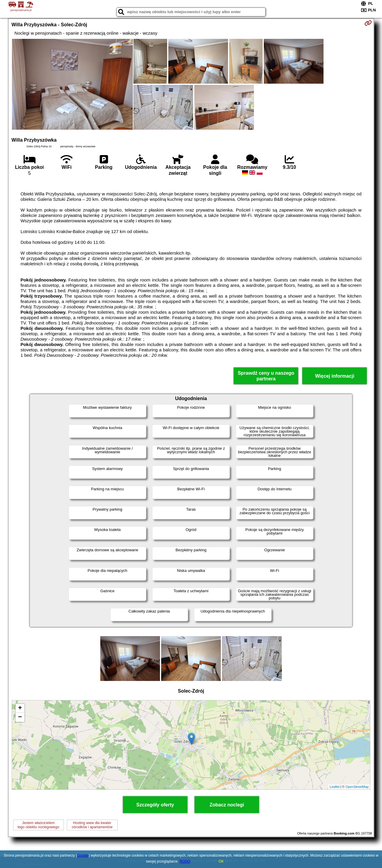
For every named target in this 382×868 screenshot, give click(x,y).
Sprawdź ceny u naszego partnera (266, 376)
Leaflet (335, 787)
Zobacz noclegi (227, 805)
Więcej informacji (335, 376)
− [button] (20, 717)
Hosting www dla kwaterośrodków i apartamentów (92, 825)
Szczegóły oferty (155, 805)
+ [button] (20, 708)
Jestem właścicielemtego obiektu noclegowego (38, 825)
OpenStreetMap (357, 787)
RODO (185, 861)
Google (83, 855)
